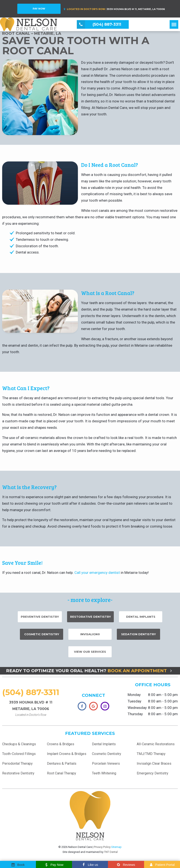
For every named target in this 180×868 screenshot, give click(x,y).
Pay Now (39, 9)
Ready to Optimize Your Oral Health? (90, 673)
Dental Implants (141, 619)
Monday (134, 697)
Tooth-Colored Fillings (19, 756)
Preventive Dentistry (40, 619)
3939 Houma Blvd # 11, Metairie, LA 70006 (114, 9)
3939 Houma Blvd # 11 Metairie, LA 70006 (31, 711)
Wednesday (137, 710)
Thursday (135, 716)
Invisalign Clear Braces (154, 765)
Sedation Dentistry (138, 636)
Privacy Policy (102, 849)
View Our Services (90, 654)
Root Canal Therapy (62, 775)
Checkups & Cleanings (19, 746)
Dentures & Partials (62, 765)
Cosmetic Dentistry (42, 636)
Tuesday (134, 703)
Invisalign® (90, 636)
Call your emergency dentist (97, 574)
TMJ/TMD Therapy (151, 756)
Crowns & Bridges (61, 746)
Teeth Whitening (104, 775)
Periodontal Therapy (17, 765)
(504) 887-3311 (31, 694)
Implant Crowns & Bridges (67, 756)
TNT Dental (111, 854)
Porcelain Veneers (106, 765)
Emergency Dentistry (153, 775)
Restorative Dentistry (90, 619)
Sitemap (116, 849)
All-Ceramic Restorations (156, 746)
